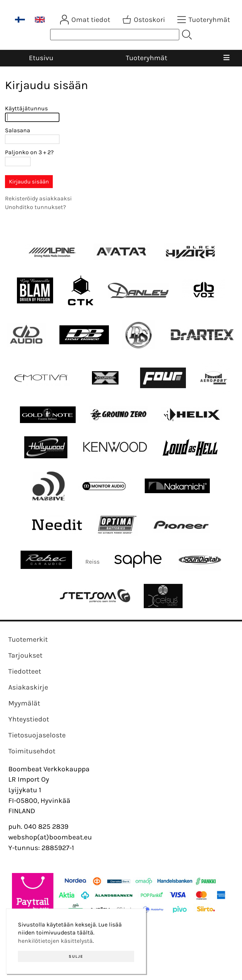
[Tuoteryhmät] (204, 20)
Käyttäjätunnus (26, 108)
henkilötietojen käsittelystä (55, 941)
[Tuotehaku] (115, 35)
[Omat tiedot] (86, 20)
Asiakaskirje (28, 687)
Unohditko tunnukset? (36, 207)
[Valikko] (226, 58)
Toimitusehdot (32, 751)
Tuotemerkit (28, 639)
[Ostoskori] (144, 20)
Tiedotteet (25, 671)
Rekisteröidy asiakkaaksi (38, 198)
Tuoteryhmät (147, 58)
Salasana (18, 130)
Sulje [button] (76, 956)
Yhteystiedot (29, 719)
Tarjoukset (25, 655)
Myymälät (24, 703)
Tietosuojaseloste (37, 735)
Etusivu (41, 58)
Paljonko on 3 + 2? (29, 152)
